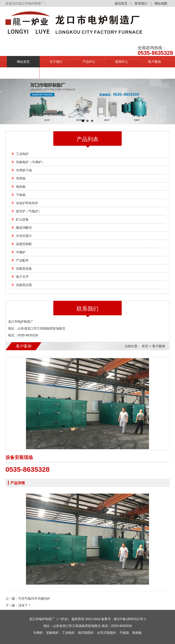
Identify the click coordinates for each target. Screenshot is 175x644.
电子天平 (22, 277)
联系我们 (141, 3)
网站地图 (161, 3)
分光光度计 (24, 236)
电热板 (21, 187)
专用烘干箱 (24, 170)
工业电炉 (22, 154)
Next (169, 101)
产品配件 (22, 260)
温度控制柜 (24, 244)
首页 (145, 346)
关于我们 (56, 62)
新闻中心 (122, 62)
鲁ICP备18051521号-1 (130, 619)
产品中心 (89, 62)
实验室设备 (24, 269)
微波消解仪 (24, 228)
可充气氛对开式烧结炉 (34, 598)
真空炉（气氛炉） (29, 211)
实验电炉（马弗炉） (30, 162)
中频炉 (21, 252)
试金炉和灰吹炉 (27, 203)
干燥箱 (21, 195)
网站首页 (23, 62)
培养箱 (21, 178)
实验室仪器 (24, 285)
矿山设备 (22, 219)
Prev (6, 101)
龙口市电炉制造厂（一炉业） (50, 619)
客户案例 (154, 62)
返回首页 (121, 3)
